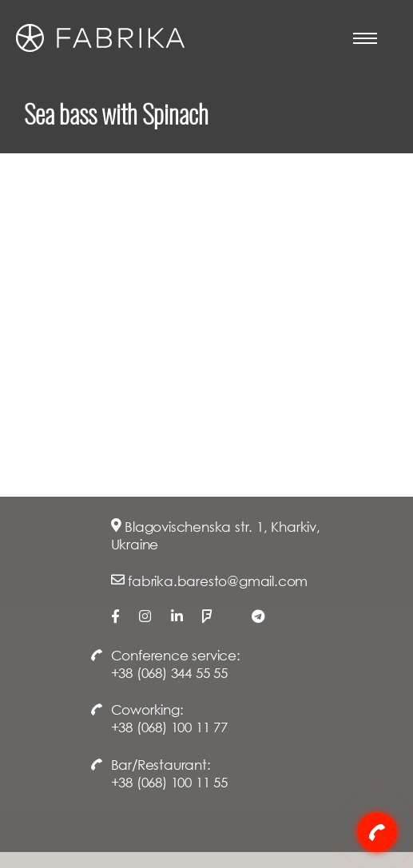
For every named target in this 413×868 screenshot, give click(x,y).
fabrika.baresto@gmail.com (218, 581)
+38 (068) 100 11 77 (169, 727)
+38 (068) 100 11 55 (169, 782)
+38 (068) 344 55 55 (169, 673)
